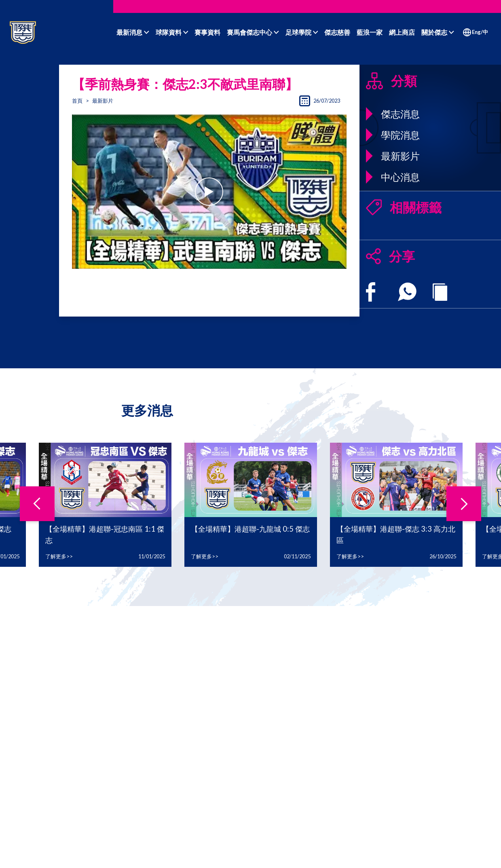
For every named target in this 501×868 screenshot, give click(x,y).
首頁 (77, 101)
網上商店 (402, 32)
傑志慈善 (337, 32)
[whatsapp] (407, 292)
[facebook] (371, 292)
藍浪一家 (370, 32)
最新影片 (103, 101)
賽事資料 (207, 32)
